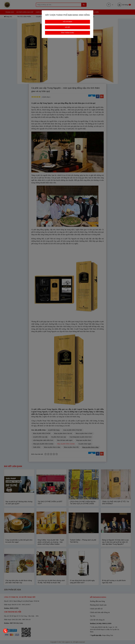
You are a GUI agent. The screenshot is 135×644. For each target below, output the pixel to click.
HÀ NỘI (67, 27)
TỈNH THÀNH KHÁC (67, 33)
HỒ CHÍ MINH (68, 22)
